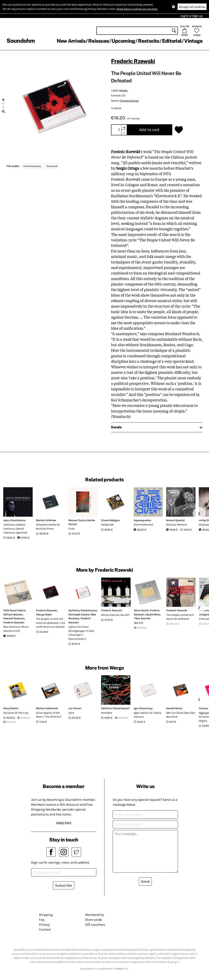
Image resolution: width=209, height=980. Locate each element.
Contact (45, 929)
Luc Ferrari (75, 708)
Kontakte (107, 713)
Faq (42, 920)
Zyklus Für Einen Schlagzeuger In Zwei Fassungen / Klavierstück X (81, 633)
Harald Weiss (174, 708)
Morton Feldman (46, 520)
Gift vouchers (95, 925)
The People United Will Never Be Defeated (180, 617)
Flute (72, 529)
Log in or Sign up (191, 16)
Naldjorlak (107, 525)
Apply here (64, 823)
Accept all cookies (192, 7)
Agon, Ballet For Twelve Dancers (148, 715)
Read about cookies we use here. (137, 9)
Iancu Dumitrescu (14, 520)
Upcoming (123, 41)
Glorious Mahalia (176, 525)
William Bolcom (13, 614)
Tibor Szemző (142, 618)
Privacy (44, 925)
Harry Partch (11, 708)
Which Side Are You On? (115, 615)
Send (145, 881)
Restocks (149, 41)
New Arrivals (71, 41)
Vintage (193, 41)
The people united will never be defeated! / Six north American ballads (51, 623)
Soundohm (21, 41)
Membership (94, 915)
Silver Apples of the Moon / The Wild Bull (49, 715)
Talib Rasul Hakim (14, 610)
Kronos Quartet (175, 520)
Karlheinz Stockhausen (83, 610)
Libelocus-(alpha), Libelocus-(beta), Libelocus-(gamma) (15, 529)
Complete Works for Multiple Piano (48, 527)
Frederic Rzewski (133, 61)
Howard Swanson (14, 618)
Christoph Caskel (79, 614)
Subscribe (64, 885)
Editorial (172, 41)
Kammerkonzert (143, 525)
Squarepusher (142, 520)
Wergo (123, 90)
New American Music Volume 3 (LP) (16, 629)
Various (203, 708)
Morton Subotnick (47, 708)
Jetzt (71, 713)
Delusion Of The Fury (16, 713)
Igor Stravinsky (143, 708)
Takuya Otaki (44, 614)
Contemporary (32, 166)
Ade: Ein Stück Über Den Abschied (181, 715)
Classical (52, 166)
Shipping (46, 915)
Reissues (98, 41)
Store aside (93, 920)
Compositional (129, 101)
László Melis (153, 614)
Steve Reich (141, 610)
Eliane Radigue (110, 520)
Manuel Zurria (77, 520)
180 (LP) (139, 623)
